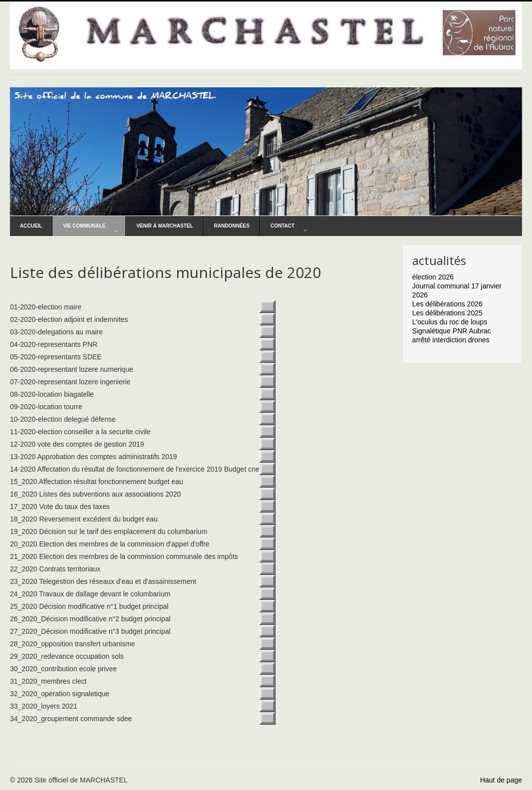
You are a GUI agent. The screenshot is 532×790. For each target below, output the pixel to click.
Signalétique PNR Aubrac (452, 331)
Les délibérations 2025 (447, 313)
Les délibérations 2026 (447, 304)
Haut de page (501, 780)
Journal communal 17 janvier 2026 (457, 290)
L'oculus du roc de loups (450, 322)
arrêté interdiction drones (451, 340)
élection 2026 (433, 277)
